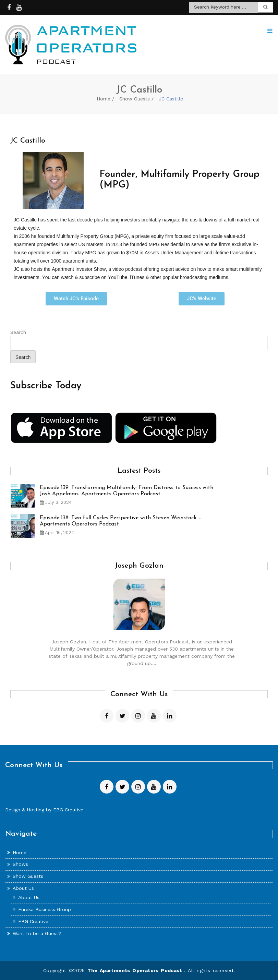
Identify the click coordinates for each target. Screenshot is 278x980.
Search (18, 332)
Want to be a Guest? (37, 933)
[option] (139, 499)
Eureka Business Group (45, 909)
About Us (23, 888)
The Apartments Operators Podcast (136, 970)
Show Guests (135, 99)
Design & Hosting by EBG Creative (44, 810)
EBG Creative (33, 921)
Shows (20, 864)
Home (104, 99)
